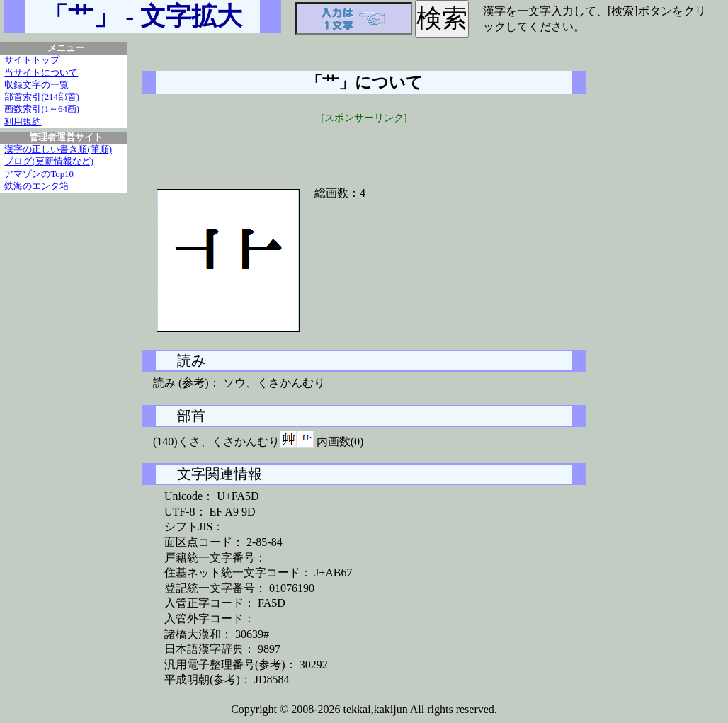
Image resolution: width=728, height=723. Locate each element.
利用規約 (23, 122)
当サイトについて (41, 73)
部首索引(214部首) (42, 97)
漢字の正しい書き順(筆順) (58, 149)
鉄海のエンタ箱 (36, 186)
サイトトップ (32, 60)
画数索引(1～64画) (42, 109)
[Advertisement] (364, 147)
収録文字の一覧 (36, 85)
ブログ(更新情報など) (49, 161)
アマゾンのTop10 (39, 174)
